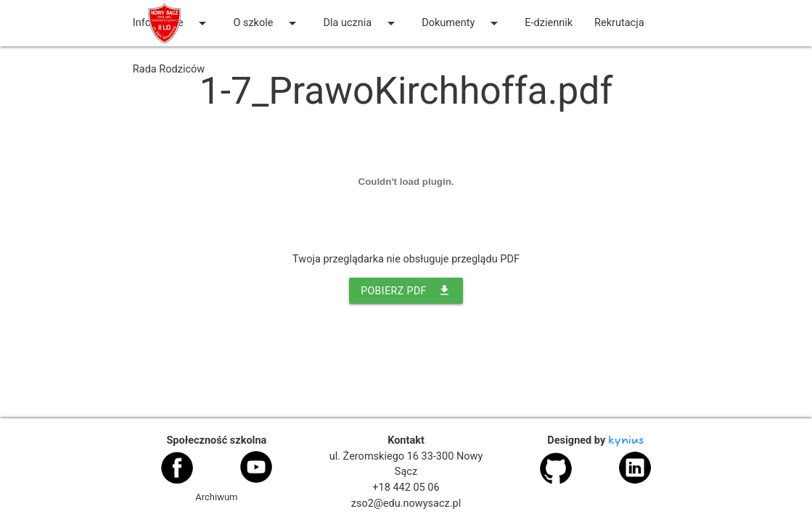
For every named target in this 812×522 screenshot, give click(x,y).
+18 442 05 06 (406, 488)
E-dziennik (549, 23)
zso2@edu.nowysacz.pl (406, 504)
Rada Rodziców (169, 69)
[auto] (226, 70)
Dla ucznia (361, 23)
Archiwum (216, 497)
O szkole (267, 23)
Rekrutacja (619, 23)
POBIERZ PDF (406, 291)
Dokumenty (462, 23)
